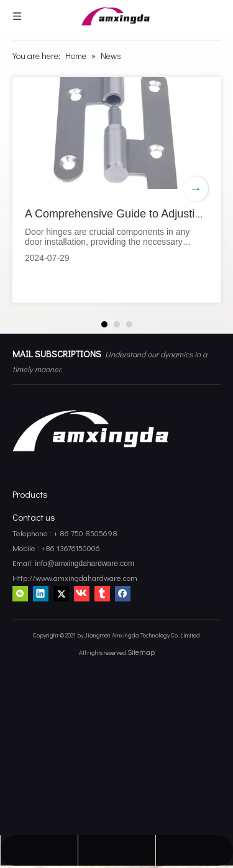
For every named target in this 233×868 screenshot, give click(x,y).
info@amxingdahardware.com (84, 564)
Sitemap (141, 652)
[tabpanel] (116, 190)
